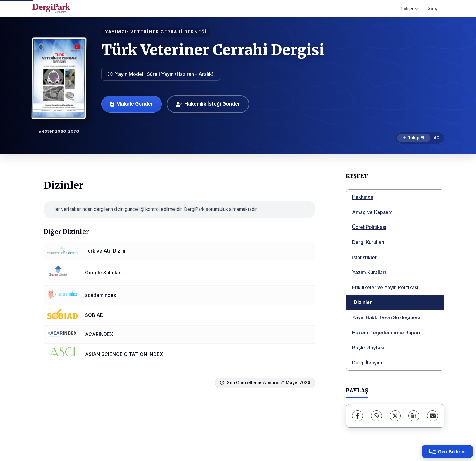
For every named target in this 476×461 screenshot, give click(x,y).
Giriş (432, 8)
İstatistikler (364, 257)
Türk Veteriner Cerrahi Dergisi (213, 50)
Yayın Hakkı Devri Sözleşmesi (386, 317)
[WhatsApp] (376, 416)
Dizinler (363, 302)
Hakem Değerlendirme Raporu (387, 333)
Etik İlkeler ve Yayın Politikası (385, 287)
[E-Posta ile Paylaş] (433, 416)
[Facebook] (358, 416)
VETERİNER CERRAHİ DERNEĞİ (168, 32)
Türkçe (409, 8)
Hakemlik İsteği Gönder (208, 104)
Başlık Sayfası (368, 347)
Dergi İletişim (367, 363)
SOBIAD (94, 315)
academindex (101, 295)
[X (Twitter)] (395, 416)
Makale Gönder (132, 104)
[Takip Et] (414, 138)
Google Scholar (103, 273)
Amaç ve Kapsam (372, 212)
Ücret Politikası (369, 227)
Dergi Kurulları (368, 242)
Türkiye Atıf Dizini (105, 251)
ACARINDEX (99, 334)
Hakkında (363, 197)
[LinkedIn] (414, 416)
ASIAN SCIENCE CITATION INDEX (124, 354)
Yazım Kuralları (369, 272)
